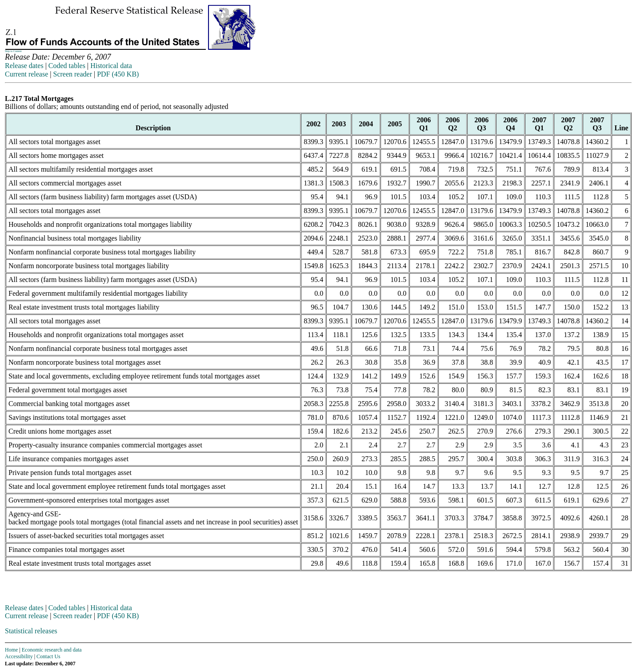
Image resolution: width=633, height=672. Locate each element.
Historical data (111, 66)
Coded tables (67, 66)
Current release (26, 74)
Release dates (24, 66)
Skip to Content (13, 51)
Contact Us (48, 656)
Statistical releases (31, 631)
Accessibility (19, 656)
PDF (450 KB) (118, 74)
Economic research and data (52, 650)
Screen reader (72, 74)
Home (11, 650)
